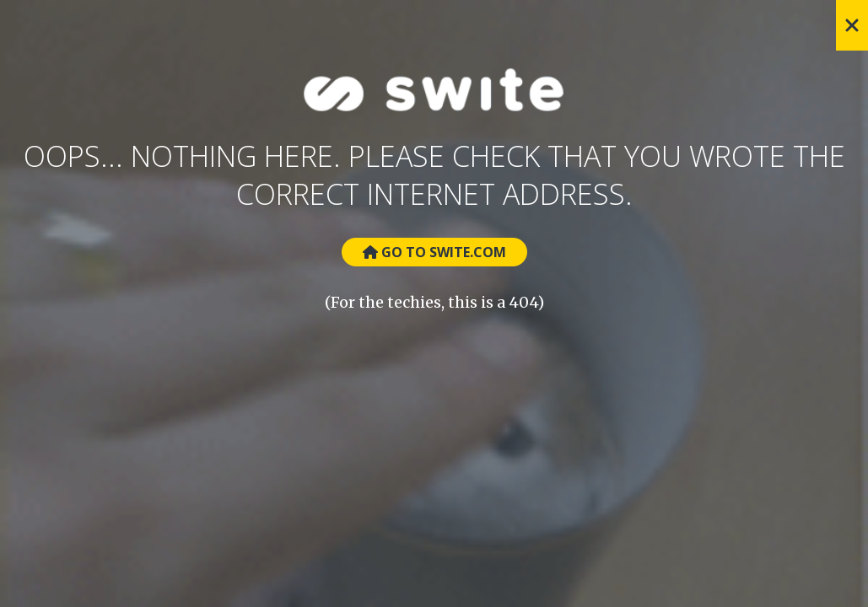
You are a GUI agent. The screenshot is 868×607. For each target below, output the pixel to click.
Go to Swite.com (434, 252)
